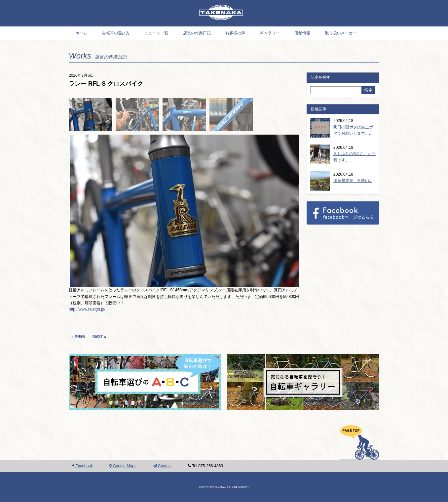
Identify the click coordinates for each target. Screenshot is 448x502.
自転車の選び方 (116, 33)
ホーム (81, 33)
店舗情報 (302, 33)
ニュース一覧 (156, 33)
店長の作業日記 (197, 33)
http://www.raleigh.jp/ (87, 309)
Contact (162, 466)
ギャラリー (270, 33)
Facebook (82, 466)
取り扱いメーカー (341, 33)
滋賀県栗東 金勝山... (353, 181)
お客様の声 (235, 33)
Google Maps (123, 466)
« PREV (78, 337)
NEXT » (99, 337)
